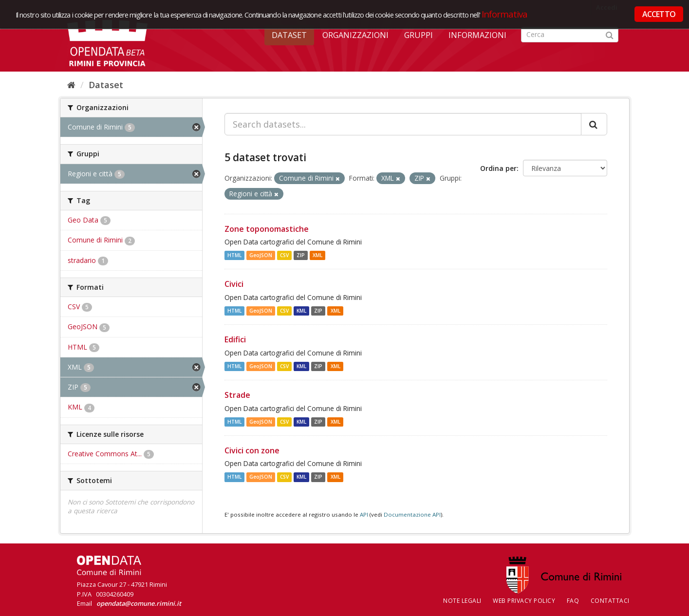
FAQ (573, 601)
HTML (234, 255)
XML (317, 255)
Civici (234, 284)
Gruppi (419, 35)
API (364, 514)
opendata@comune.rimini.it (139, 603)
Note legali (462, 601)
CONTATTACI (610, 601)
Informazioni (477, 35)
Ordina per (498, 168)
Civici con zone (252, 450)
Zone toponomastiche (267, 229)
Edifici (235, 339)
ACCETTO (659, 14)
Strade (237, 395)
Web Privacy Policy (524, 601)
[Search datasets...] (403, 124)
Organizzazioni (355, 35)
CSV (284, 255)
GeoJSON (261, 255)
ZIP (301, 255)
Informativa (505, 14)
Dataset (289, 35)
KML (301, 311)
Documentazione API (412, 514)
